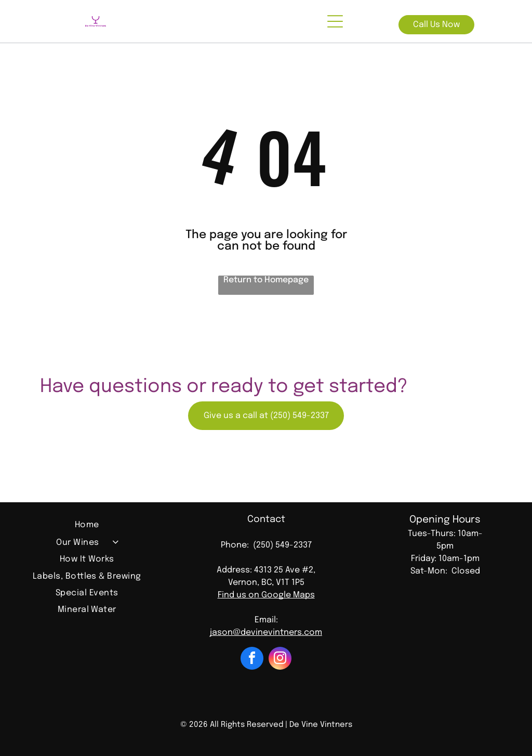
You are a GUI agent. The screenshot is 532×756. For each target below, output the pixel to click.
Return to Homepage (266, 280)
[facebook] (252, 660)
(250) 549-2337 (282, 545)
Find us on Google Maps (266, 595)
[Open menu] (335, 21)
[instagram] (280, 660)
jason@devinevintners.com (266, 633)
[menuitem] (87, 526)
